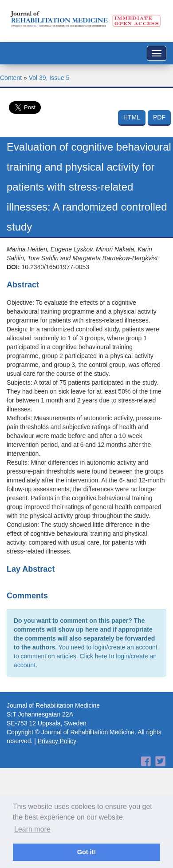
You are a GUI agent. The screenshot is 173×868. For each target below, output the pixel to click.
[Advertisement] (83, 775)
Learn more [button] (32, 829)
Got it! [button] (86, 852)
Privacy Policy (57, 741)
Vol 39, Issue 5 (49, 78)
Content (11, 78)
